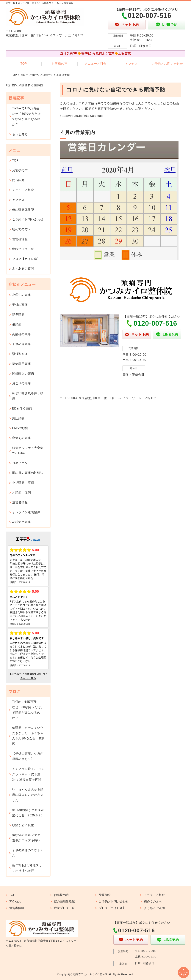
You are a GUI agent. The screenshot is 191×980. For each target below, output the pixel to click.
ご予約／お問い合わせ (167, 64)
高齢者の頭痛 (22, 334)
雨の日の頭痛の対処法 (28, 473)
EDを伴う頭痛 (22, 408)
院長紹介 (18, 180)
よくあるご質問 (23, 269)
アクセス (131, 64)
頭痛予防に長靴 (23, 825)
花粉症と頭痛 (22, 522)
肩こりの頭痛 (22, 383)
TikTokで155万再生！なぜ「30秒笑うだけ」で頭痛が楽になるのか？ (28, 116)
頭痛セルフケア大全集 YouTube (29, 451)
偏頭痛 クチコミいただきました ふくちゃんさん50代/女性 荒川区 (29, 736)
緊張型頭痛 (20, 354)
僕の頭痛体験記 (23, 210)
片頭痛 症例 (22, 493)
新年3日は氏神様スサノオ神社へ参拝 (27, 868)
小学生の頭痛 (22, 295)
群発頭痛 (18, 315)
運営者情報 (20, 239)
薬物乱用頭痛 (22, 364)
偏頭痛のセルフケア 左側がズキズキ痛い (28, 838)
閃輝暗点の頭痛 (23, 374)
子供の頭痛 (20, 305)
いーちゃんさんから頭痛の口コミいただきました (28, 795)
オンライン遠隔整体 (26, 512)
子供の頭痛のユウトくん (28, 853)
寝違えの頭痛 (22, 438)
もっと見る (20, 134)
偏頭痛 (17, 324)
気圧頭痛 (18, 418)
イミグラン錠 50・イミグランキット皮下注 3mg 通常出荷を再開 (29, 774)
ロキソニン (20, 463)
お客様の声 (60, 64)
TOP (24, 64)
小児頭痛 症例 (23, 483)
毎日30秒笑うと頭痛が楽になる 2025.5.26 (28, 813)
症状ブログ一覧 (23, 249)
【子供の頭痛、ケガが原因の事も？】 (28, 756)
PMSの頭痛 (20, 428)
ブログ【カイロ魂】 (26, 259)
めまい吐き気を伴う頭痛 (28, 396)
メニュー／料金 (95, 64)
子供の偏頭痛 (22, 344)
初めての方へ (22, 229)
